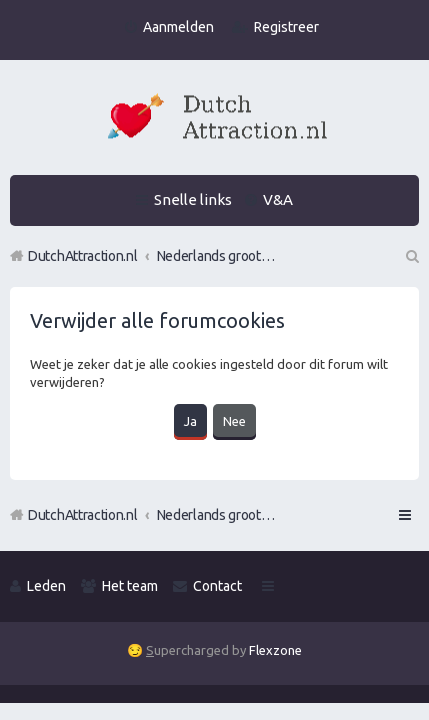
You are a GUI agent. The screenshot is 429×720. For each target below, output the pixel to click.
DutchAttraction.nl (83, 515)
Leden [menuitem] (46, 586)
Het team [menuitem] (130, 586)
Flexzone (275, 650)
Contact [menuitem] (217, 586)
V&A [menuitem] (278, 199)
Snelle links (193, 199)
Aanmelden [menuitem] (178, 27)
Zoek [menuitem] (411, 256)
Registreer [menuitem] (286, 27)
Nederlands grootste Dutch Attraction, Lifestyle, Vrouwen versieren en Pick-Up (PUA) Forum (217, 515)
